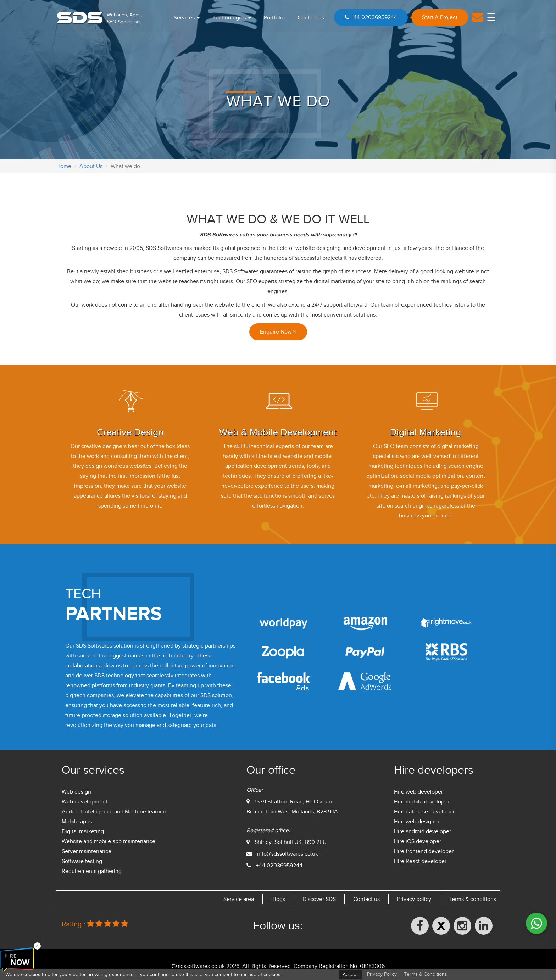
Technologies (232, 18)
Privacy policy (414, 899)
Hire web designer (417, 822)
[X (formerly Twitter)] (441, 926)
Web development (85, 802)
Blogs (278, 899)
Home (64, 166)
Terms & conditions (472, 899)
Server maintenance (87, 851)
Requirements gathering (92, 871)
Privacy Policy (382, 974)
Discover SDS (319, 899)
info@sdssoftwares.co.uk (288, 854)
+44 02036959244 (371, 17)
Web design (76, 792)
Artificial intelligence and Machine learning (115, 812)
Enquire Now (278, 332)
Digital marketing (83, 831)
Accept (350, 975)
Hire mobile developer (422, 802)
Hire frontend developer (424, 851)
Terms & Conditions (426, 974)
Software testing (82, 861)
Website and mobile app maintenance (109, 841)
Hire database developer (424, 812)
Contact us (311, 18)
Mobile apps (77, 822)
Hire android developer (422, 831)
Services (187, 18)
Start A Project (440, 17)
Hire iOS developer (418, 841)
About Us (91, 166)
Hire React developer (420, 861)
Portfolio (274, 18)
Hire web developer (418, 792)
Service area (239, 899)
